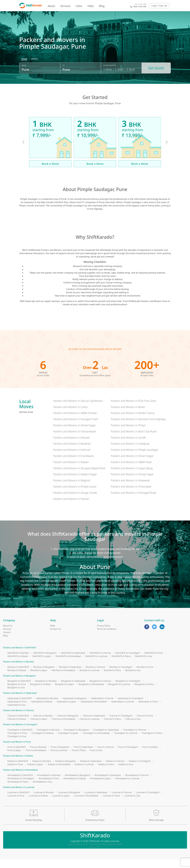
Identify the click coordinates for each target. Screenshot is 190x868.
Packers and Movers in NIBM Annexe (75, 421)
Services (65, 6)
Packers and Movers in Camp (70, 415)
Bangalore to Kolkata (40, 693)
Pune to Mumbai (38, 755)
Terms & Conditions (107, 637)
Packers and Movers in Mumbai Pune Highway (138, 428)
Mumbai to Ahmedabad (63, 679)
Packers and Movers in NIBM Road (131, 470)
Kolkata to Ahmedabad (59, 773)
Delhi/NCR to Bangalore (45, 661)
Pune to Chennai (105, 755)
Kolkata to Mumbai (42, 769)
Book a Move (50, 172)
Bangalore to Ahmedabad (91, 693)
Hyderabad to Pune (17, 710)
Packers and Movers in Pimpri (128, 434)
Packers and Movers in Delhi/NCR (20, 656)
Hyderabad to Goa (17, 713)
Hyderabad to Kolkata (42, 710)
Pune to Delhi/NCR (17, 755)
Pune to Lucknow (59, 759)
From (24, 76)
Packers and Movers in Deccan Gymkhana (78, 409)
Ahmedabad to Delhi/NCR (20, 783)
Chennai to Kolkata (17, 727)
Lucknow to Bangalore (69, 801)
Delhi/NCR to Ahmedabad (68, 665)
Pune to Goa (96, 759)
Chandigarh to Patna (152, 741)
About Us (8, 634)
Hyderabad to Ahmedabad (94, 710)
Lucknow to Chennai (122, 801)
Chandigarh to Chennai (135, 738)
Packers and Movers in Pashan (71, 507)
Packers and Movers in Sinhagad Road (133, 501)
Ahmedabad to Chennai (137, 783)
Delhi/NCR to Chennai (100, 661)
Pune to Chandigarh (128, 755)
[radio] (24, 69)
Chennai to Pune (145, 724)
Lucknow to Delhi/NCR (18, 801)
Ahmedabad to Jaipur (101, 787)
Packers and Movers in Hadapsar (130, 452)
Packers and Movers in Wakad (71, 470)
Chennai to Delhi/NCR (18, 724)
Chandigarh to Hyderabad (106, 738)
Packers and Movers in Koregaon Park (76, 428)
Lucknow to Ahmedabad (86, 804)
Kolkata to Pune (15, 773)
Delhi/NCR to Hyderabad (73, 661)
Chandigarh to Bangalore (76, 738)
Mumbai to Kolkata (17, 679)
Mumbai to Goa (133, 679)
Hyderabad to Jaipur (67, 710)
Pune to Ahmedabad (36, 759)
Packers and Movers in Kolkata (18, 764)
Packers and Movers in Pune (17, 750)
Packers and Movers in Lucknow (19, 796)
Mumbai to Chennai (95, 675)
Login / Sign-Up (159, 6)
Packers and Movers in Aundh (128, 446)
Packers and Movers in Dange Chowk (75, 501)
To (63, 76)
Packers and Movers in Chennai (18, 719)
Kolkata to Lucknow (84, 773)
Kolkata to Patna (106, 773)
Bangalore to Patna (144, 693)
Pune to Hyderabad (83, 755)
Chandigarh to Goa (17, 745)
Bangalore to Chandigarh (128, 689)
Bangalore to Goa (16, 696)
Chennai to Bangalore (68, 724)
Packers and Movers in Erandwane (74, 464)
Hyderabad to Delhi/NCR (20, 707)
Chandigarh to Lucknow (126, 741)
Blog (102, 6)
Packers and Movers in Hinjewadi (130, 489)
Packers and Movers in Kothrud (72, 458)
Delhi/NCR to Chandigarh (128, 661)
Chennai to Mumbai (43, 724)
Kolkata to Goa (126, 773)
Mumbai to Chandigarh (121, 675)
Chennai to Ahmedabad (63, 727)
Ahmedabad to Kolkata (75, 787)
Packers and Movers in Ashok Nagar (75, 434)
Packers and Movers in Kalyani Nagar (75, 483)
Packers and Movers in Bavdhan (72, 452)
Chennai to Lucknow (89, 727)
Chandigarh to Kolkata (43, 741)
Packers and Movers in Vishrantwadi (75, 440)
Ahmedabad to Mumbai (49, 783)
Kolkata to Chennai (115, 769)
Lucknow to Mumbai (44, 801)
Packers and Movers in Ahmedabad (20, 778)
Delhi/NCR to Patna (121, 665)
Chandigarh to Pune (17, 741)
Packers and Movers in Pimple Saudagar (135, 458)
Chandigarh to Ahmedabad (96, 741)
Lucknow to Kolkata (38, 804)
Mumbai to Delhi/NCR (18, 675)
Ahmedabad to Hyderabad (108, 783)
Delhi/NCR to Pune (154, 661)
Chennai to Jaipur (39, 727)
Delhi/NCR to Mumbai (18, 661)
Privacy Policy (104, 634)
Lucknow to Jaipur (61, 804)
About (51, 6)
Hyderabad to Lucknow (123, 710)
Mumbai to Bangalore (44, 675)
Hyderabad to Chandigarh (130, 707)
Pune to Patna (79, 759)
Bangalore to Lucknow (119, 693)
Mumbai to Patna (112, 679)
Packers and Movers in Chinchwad (131, 495)
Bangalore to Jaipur (65, 693)
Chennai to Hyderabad (94, 724)
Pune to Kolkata (150, 755)
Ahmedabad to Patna (18, 790)
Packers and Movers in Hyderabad (20, 701)
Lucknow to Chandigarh (148, 801)
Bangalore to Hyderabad (73, 689)
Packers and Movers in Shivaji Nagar (132, 483)
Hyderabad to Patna (148, 710)
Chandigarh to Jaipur (68, 741)
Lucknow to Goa (132, 804)
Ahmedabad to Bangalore (78, 783)
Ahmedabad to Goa (42, 790)
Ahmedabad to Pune (49, 787)
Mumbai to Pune (145, 675)
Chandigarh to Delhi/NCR (20, 738)
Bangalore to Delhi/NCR (19, 689)
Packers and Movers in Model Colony (133, 421)
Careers (7, 641)
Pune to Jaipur (14, 759)
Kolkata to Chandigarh (140, 769)
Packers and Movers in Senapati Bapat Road (79, 477)
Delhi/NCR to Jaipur (42, 665)
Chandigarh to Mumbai (48, 738)
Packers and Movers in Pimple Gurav (75, 495)
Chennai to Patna (112, 727)
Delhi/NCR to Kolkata (18, 665)
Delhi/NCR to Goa (144, 665)
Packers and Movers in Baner (128, 415)
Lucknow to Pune (16, 804)
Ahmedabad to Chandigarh (21, 787)
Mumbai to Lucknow (89, 679)
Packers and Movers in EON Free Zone (133, 409)
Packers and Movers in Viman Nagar (132, 464)
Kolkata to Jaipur (35, 773)
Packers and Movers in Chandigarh (20, 733)
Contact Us (55, 637)
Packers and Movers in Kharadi (71, 446)
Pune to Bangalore (60, 755)
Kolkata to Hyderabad (91, 769)
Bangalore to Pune (17, 693)
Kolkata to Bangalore (66, 769)
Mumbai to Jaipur (39, 679)
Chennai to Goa (133, 727)
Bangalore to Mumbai (46, 689)
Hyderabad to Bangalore (75, 707)
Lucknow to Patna (111, 804)
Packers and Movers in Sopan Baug (132, 477)
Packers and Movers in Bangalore (20, 684)
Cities (79, 6)
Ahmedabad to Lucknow (127, 787)
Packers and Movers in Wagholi (72, 489)
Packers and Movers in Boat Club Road (134, 440)
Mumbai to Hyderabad (70, 675)
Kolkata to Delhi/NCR (18, 769)
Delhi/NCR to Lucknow (96, 665)
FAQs (91, 6)
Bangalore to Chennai (100, 689)
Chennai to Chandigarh (121, 724)
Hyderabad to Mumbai (47, 707)
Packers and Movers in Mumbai (19, 670)
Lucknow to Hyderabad (96, 801)
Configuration (110, 76)
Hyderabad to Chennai (102, 707)
